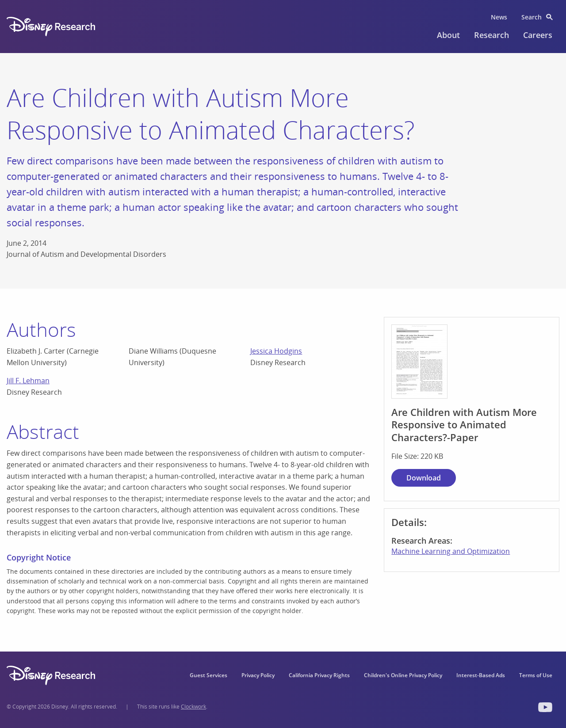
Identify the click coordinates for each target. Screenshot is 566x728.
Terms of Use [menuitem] (536, 675)
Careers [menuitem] (538, 35)
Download (424, 478)
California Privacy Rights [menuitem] (319, 675)
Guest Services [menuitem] (208, 675)
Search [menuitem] (532, 17)
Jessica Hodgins (276, 351)
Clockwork (193, 707)
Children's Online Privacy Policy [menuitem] (403, 675)
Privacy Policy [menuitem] (258, 675)
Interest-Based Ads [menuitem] (481, 675)
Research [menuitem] (491, 35)
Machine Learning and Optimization (451, 551)
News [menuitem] (499, 17)
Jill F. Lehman (28, 381)
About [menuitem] (448, 35)
